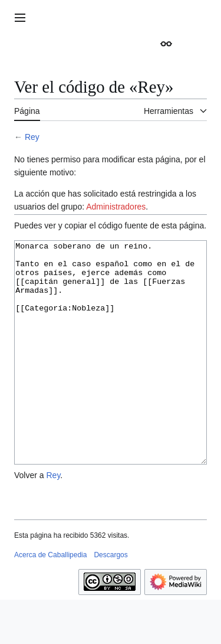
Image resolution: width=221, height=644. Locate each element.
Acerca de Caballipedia (50, 599)
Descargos (111, 599)
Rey (32, 137)
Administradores (116, 207)
